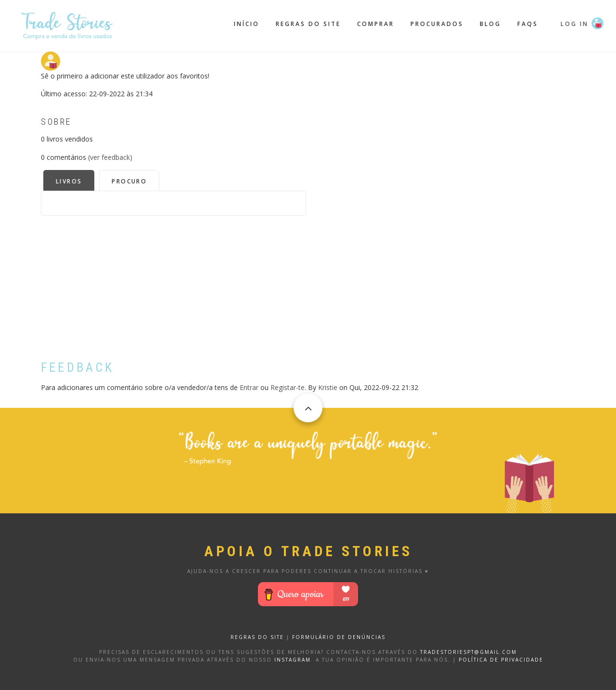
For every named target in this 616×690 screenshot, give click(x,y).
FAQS (528, 24)
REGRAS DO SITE (257, 637)
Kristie (328, 387)
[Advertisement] (173, 283)
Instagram (293, 660)
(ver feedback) (110, 157)
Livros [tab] (69, 181)
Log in (575, 24)
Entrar (249, 387)
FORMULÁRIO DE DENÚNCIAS (339, 637)
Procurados (437, 24)
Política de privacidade (501, 660)
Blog (490, 24)
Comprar (376, 24)
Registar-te (288, 387)
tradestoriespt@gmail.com (468, 652)
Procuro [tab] (129, 181)
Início (247, 24)
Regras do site (308, 24)
